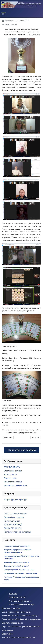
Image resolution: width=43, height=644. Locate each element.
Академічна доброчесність (15, 485)
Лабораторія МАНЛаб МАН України (19, 570)
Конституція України (11, 608)
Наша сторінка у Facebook (21, 450)
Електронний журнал (13, 471)
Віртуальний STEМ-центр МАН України (20, 573)
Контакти (13, 594)
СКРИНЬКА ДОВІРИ (17, 597)
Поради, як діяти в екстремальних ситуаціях (21, 627)
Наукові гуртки (10, 475)
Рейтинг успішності (12, 521)
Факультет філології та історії (16, 566)
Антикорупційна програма (20, 601)
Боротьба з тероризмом (12, 623)
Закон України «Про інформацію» (16, 612)
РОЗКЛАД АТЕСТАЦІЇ (13, 525)
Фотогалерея (8, 630)
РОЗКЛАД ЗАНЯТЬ (12, 467)
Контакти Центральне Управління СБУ (19, 638)
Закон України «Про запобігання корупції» (20, 616)
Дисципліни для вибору (14, 517)
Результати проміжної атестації (17, 532)
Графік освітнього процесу (15, 514)
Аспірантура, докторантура (16, 500)
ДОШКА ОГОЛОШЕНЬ (13, 528)
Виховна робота (11, 478)
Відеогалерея (8, 634)
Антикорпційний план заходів (21, 605)
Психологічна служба (13, 482)
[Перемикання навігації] (3, 14)
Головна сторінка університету (17, 546)
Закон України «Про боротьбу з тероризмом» (21, 619)
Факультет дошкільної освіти (16, 562)
